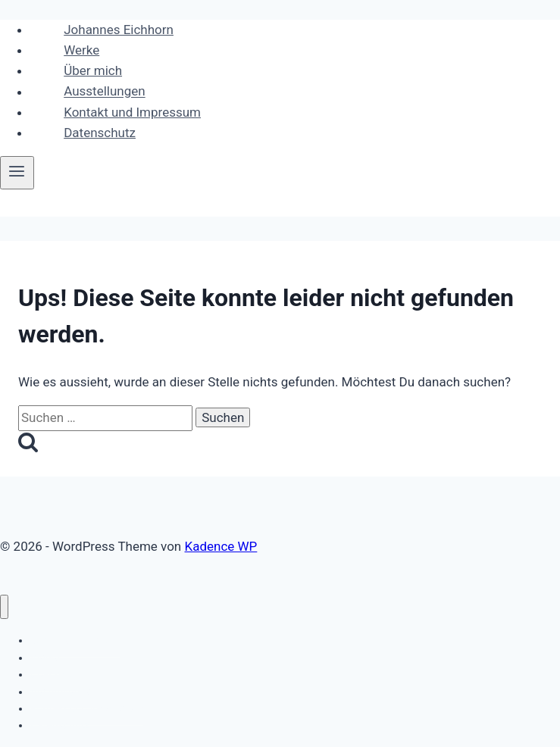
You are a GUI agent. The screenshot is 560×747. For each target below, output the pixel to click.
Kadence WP (221, 546)
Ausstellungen (104, 92)
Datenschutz (100, 133)
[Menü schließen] (4, 607)
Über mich (93, 70)
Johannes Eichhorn (119, 30)
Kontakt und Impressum (132, 112)
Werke (81, 50)
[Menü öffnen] (17, 173)
